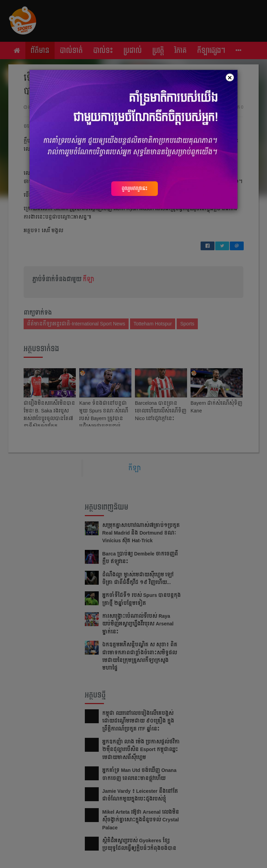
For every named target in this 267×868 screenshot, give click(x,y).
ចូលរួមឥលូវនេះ (135, 188)
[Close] (230, 77)
